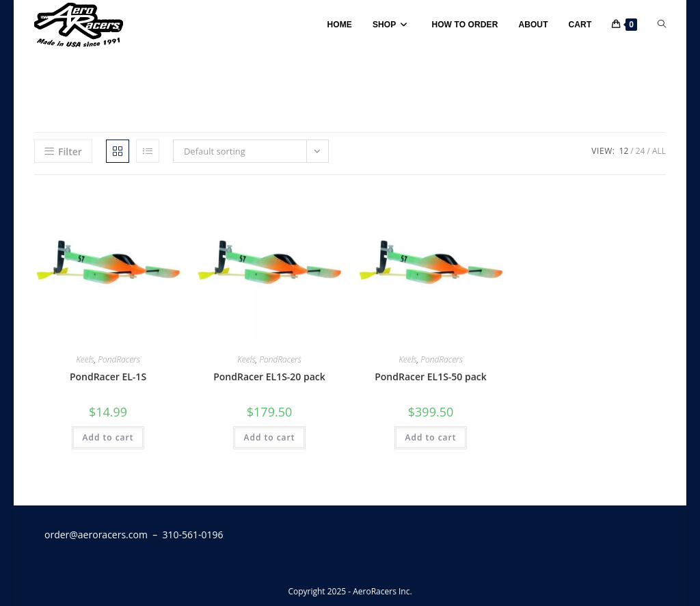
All (659, 151)
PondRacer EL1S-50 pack (431, 377)
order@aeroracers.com (96, 535)
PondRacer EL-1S (108, 377)
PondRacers (119, 359)
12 (624, 151)
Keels (85, 359)
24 (641, 151)
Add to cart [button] (108, 437)
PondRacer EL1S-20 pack (269, 377)
